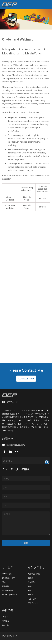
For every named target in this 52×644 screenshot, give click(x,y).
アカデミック (33, 607)
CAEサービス (7, 578)
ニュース (5, 629)
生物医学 (31, 586)
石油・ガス (32, 603)
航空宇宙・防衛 (34, 578)
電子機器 (5, 590)
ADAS (4, 586)
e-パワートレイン (9, 595)
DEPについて (7, 621)
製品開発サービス (9, 582)
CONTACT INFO (26, 379)
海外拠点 (5, 625)
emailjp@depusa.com (15, 445)
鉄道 (30, 595)
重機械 (31, 599)
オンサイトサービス (10, 599)
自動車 (31, 582)
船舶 (30, 590)
